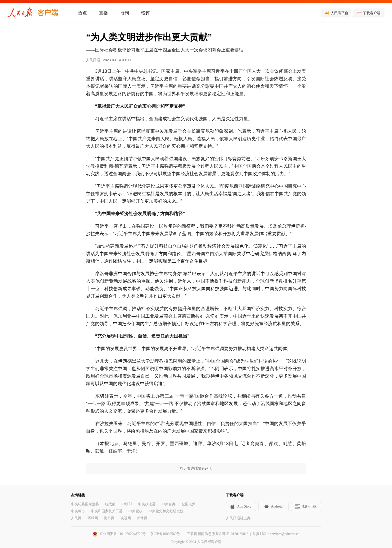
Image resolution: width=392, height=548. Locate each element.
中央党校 (135, 511)
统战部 (110, 504)
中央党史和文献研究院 (166, 511)
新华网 (142, 518)
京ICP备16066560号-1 (166, 534)
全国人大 (188, 504)
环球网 (93, 518)
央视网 (126, 518)
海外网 (109, 518)
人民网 (76, 518)
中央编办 (78, 511)
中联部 (127, 504)
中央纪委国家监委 (85, 504)
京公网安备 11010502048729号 (123, 534)
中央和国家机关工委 (107, 511)
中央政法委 (147, 504)
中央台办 (168, 504)
